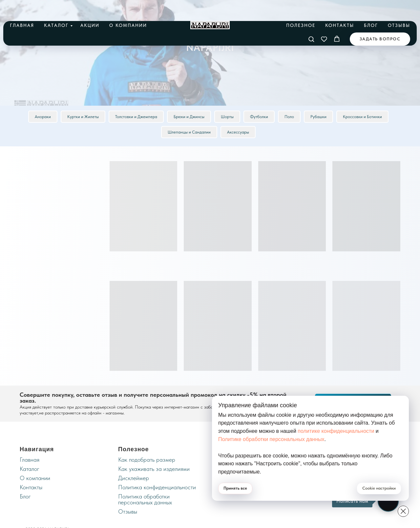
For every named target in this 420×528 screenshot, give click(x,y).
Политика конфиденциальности (157, 487)
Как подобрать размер (147, 460)
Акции (90, 8)
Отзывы (399, 8)
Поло (289, 117)
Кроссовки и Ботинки (362, 117)
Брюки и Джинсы (189, 117)
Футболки (259, 117)
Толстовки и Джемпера (136, 117)
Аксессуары (238, 132)
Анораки (43, 117)
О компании (128, 8)
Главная (22, 8)
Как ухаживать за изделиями (154, 469)
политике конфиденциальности (336, 431)
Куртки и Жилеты (83, 117)
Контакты (340, 8)
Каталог (56, 8)
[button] (311, 21)
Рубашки (318, 117)
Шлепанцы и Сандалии (189, 132)
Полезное (301, 8)
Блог (371, 8)
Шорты (227, 117)
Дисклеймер (134, 478)
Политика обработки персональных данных (145, 499)
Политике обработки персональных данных (271, 439)
